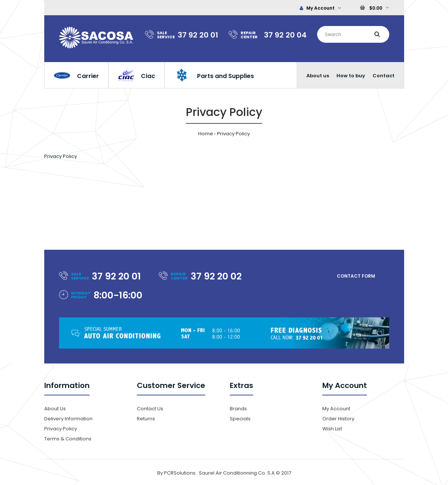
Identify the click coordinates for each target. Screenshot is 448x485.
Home (206, 134)
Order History (338, 419)
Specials (240, 419)
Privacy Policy (233, 134)
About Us (55, 409)
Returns (146, 419)
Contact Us (150, 409)
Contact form (356, 276)
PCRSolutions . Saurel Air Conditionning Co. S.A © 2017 (228, 473)
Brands (238, 409)
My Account (317, 8)
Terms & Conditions (68, 439)
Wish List (332, 429)
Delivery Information (68, 419)
